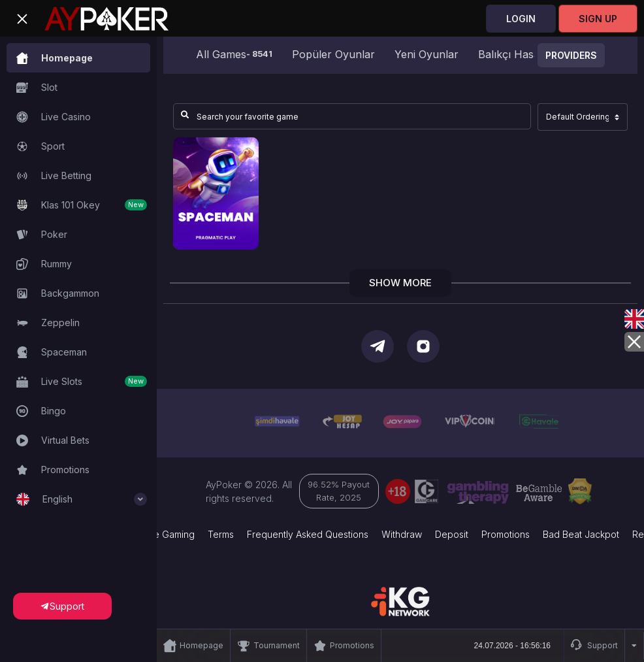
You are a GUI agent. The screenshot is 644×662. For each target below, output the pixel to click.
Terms (221, 534)
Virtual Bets (53, 440)
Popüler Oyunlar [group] (333, 54)
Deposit (452, 534)
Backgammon (58, 293)
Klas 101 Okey (82, 205)
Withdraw (402, 534)
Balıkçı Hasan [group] (512, 54)
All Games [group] (234, 54)
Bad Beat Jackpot (581, 534)
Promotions (53, 470)
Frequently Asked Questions (308, 534)
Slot (37, 88)
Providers (571, 55)
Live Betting (54, 176)
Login (521, 19)
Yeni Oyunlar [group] (427, 54)
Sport (40, 146)
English (82, 499)
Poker (42, 235)
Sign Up (598, 19)
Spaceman (52, 352)
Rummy (44, 264)
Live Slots (82, 382)
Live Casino (54, 117)
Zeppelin (48, 323)
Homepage (55, 58)
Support (594, 646)
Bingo (41, 411)
